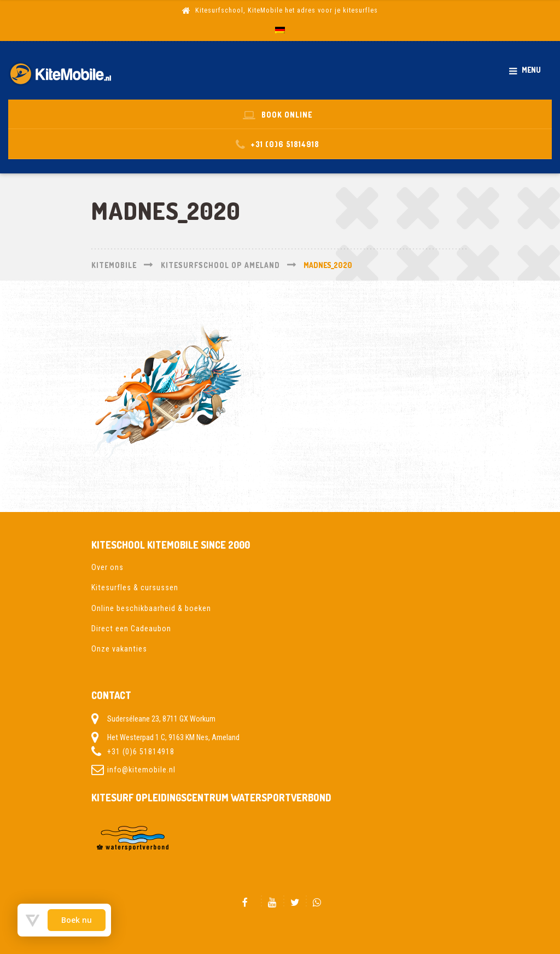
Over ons (107, 567)
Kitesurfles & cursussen (135, 587)
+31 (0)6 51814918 (141, 752)
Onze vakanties (119, 649)
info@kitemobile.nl (141, 770)
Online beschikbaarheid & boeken (151, 608)
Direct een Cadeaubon (131, 629)
